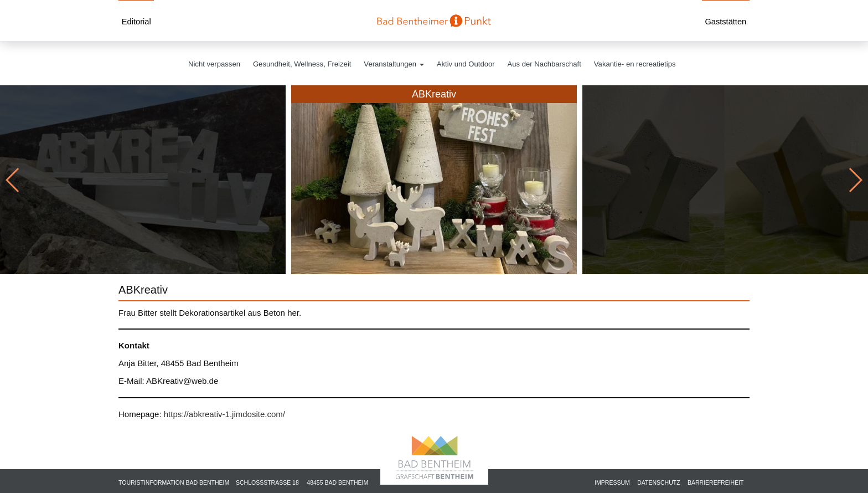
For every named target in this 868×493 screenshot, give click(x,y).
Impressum (612, 482)
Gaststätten (725, 22)
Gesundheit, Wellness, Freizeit (302, 64)
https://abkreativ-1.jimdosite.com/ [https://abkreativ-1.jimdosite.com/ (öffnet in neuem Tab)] (224, 414)
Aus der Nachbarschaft (544, 64)
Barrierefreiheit (716, 482)
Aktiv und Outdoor (466, 64)
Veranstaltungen (394, 64)
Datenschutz (658, 482)
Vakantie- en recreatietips (635, 64)
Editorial (136, 22)
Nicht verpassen (214, 64)
